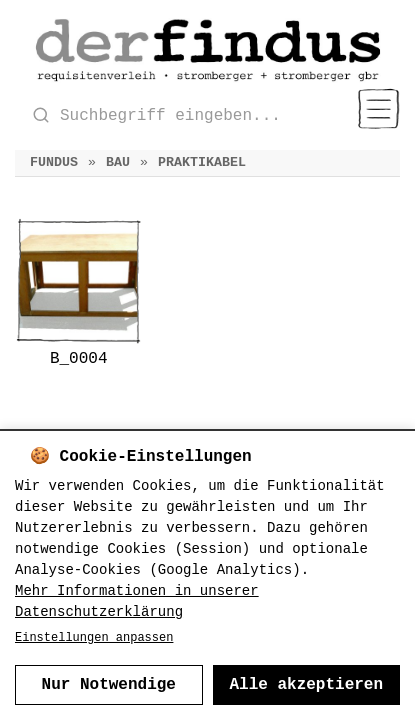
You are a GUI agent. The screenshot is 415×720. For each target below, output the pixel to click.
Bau (118, 162)
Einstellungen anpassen (94, 638)
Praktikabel (202, 162)
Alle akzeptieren (306, 685)
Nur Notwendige (109, 685)
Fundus (54, 162)
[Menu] (378, 109)
